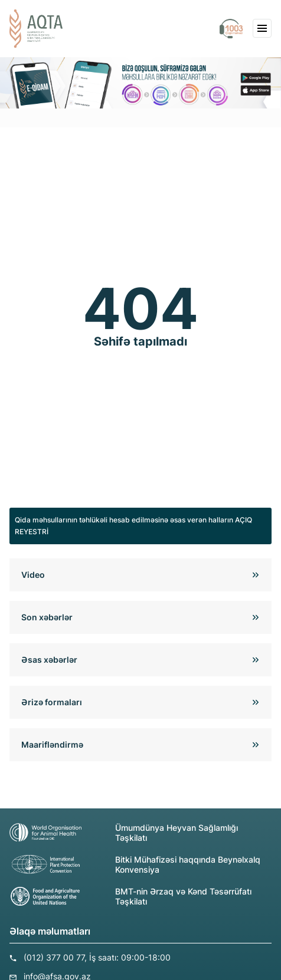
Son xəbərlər (47, 617)
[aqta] (36, 29)
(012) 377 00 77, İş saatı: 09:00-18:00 (97, 957)
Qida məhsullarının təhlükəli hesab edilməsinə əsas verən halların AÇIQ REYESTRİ (133, 526)
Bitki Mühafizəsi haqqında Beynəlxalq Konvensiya (135, 864)
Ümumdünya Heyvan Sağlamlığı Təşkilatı (124, 833)
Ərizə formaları (52, 702)
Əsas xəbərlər (49, 660)
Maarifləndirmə (52, 744)
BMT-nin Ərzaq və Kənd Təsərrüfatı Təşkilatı (130, 896)
